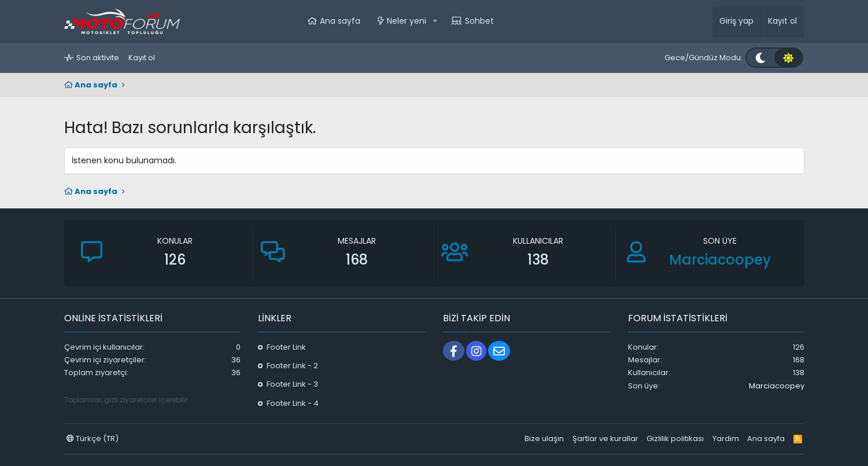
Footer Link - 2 (292, 366)
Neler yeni (407, 21)
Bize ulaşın (544, 439)
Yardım (726, 439)
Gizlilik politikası (675, 439)
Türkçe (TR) (93, 439)
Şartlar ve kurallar (605, 439)
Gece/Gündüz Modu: (703, 58)
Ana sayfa (340, 21)
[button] (435, 21)
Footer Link (286, 347)
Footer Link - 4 (293, 403)
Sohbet (479, 21)
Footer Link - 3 (292, 384)
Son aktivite (98, 58)
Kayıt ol (142, 58)
